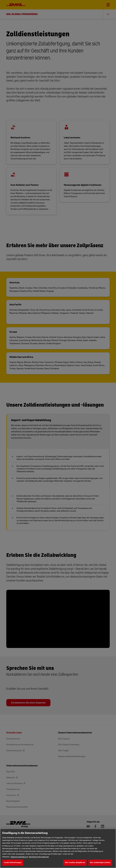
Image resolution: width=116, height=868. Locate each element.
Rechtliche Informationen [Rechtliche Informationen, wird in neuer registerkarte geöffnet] (39, 857)
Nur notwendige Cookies (100, 863)
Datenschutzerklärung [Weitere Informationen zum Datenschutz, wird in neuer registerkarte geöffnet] (19, 857)
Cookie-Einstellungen (13, 863)
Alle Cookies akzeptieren (75, 863)
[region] (58, 848)
